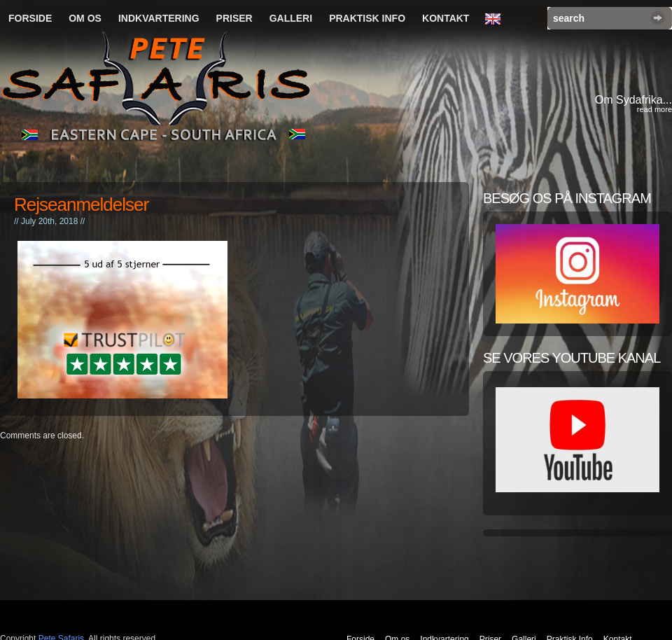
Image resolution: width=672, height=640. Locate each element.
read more (654, 109)
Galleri (291, 18)
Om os (85, 18)
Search (658, 18)
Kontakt (446, 18)
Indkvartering (159, 18)
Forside (30, 18)
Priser (234, 18)
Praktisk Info (367, 18)
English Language (496, 20)
